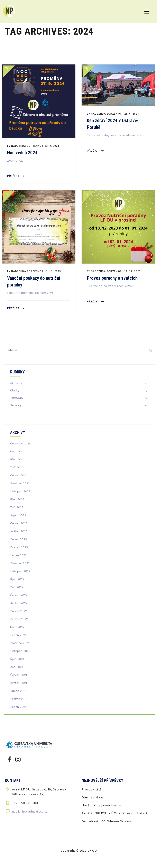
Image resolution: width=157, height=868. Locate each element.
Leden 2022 (18, 635)
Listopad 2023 (20, 491)
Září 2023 (17, 507)
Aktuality (16, 383)
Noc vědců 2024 (22, 153)
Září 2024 (17, 467)
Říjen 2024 (17, 459)
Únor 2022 (17, 627)
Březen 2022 (19, 619)
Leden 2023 (18, 555)
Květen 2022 (19, 603)
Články (15, 390)
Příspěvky (17, 398)
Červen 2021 (19, 675)
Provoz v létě (92, 789)
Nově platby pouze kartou (101, 805)
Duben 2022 (19, 611)
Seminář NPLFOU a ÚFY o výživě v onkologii (114, 813)
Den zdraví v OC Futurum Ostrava (107, 821)
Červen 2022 (19, 595)
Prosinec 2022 (20, 563)
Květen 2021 (19, 683)
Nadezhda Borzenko (26, 146)
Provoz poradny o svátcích (112, 278)
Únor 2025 (17, 451)
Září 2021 (16, 667)
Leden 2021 (18, 707)
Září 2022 (17, 587)
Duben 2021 (18, 691)
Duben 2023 (19, 539)
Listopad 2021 (20, 651)
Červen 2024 (19, 475)
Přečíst (13, 176)
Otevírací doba (93, 797)
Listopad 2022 (20, 571)
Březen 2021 (19, 699)
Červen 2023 (19, 523)
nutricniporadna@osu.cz (30, 812)
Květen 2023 (19, 531)
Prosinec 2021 (20, 643)
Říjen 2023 (17, 499)
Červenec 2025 (20, 443)
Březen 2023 (19, 547)
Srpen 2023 (18, 515)
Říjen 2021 (17, 659)
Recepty (16, 405)
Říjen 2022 (17, 579)
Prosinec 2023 (20, 483)
